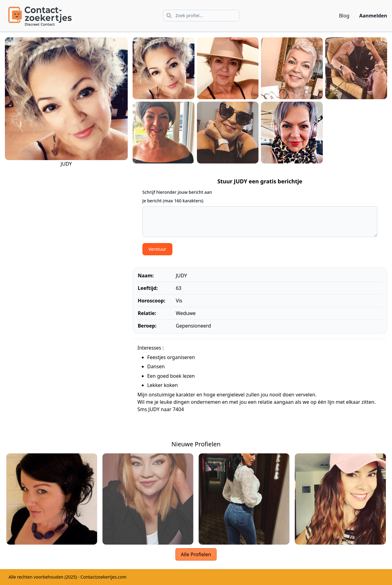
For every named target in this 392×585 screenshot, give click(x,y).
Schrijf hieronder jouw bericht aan (177, 192)
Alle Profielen (196, 554)
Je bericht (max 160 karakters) (173, 201)
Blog (344, 16)
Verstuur (157, 249)
